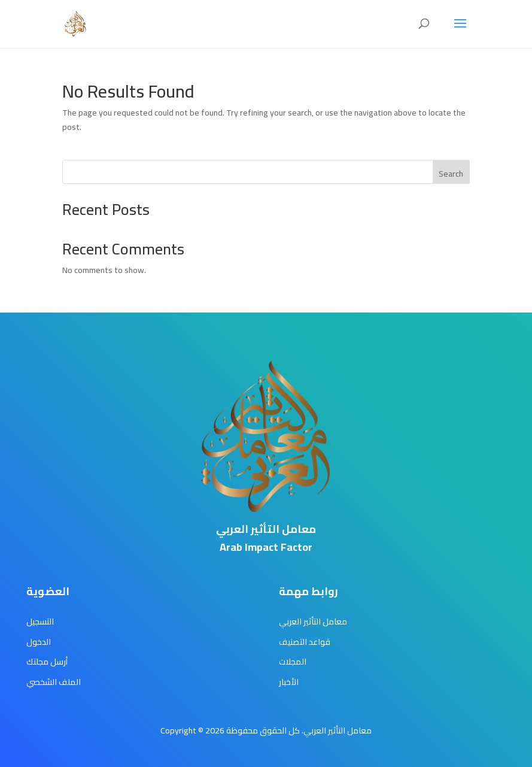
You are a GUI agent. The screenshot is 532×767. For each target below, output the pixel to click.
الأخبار (289, 682)
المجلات (293, 662)
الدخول (39, 642)
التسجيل (40, 622)
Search (451, 174)
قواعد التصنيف (305, 642)
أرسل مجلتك (47, 662)
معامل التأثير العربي (313, 622)
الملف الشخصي (54, 682)
